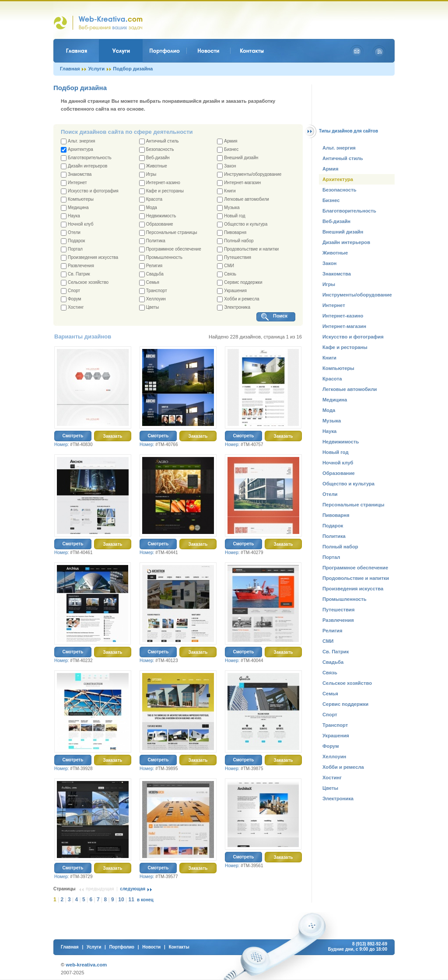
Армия (227, 141)
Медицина (75, 208)
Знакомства (76, 175)
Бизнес (228, 150)
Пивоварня (232, 233)
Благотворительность (86, 158)
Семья (149, 283)
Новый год (231, 216)
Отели (71, 233)
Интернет (74, 183)
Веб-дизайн (154, 158)
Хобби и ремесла (238, 299)
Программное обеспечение (170, 249)
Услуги (96, 69)
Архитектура (77, 150)
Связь (227, 274)
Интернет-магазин (239, 183)
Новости (151, 947)
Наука (70, 216)
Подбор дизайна (133, 69)
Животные (153, 166)
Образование (156, 225)
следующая (133, 889)
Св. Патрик (75, 274)
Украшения (232, 291)
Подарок (73, 241)
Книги (226, 191)
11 (131, 900)
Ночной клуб (77, 225)
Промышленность (161, 258)
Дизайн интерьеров (84, 166)
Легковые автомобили (243, 200)
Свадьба (151, 274)
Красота (151, 200)
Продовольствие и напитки (248, 249)
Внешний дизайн (238, 158)
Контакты (179, 947)
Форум (71, 299)
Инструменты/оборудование (249, 175)
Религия (151, 266)
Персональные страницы (168, 233)
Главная (70, 69)
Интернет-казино (160, 183)
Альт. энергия (78, 141)
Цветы (149, 308)
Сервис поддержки (240, 283)
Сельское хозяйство (85, 283)
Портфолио (122, 947)
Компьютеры (77, 200)
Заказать (113, 436)
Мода (148, 208)
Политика (152, 241)
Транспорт (153, 291)
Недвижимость (158, 216)
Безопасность (157, 150)
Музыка (228, 208)
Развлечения (77, 266)
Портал (72, 249)
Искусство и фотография (90, 191)
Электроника (234, 308)
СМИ (226, 266)
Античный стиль (159, 141)
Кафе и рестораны (161, 191)
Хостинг (72, 308)
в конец (145, 900)
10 (121, 900)
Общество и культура (242, 225)
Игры (148, 175)
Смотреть (73, 436)
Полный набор (235, 241)
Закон (226, 166)
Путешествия (234, 258)
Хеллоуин (152, 299)
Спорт (70, 291)
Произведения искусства (89, 258)
